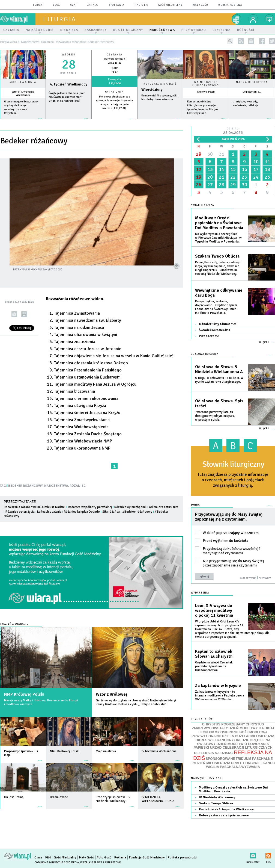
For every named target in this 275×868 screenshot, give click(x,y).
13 (210, 169)
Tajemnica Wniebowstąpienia (81, 427)
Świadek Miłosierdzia (215, 330)
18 (267, 169)
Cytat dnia (114, 92)
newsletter (251, 41)
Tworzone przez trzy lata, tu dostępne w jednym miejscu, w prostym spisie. (215, 416)
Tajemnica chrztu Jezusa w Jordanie (88, 349)
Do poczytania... (252, 92)
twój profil (253, 19)
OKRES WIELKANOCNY (215, 740)
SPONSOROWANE (220, 759)
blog (56, 5)
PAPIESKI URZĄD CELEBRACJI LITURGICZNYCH (233, 748)
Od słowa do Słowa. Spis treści (219, 403)
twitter (272, 41)
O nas (38, 857)
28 (222, 185)
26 (199, 185)
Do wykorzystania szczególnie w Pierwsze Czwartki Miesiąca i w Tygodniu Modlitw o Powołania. (218, 238)
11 (267, 162)
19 (199, 177)
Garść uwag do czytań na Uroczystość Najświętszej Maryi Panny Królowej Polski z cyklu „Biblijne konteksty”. (136, 702)
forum (38, 5)
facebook (262, 41)
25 (267, 177)
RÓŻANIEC (78, 486)
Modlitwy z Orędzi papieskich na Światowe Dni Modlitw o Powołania (219, 223)
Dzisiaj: (233, 131)
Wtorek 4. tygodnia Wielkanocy (23, 93)
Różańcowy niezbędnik (130, 507)
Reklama (120, 857)
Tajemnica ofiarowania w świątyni (86, 335)
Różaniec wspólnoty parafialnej (90, 507)
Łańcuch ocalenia (49, 512)
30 (210, 154)
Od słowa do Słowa (205, 354)
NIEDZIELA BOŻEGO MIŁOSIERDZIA (245, 736)
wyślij (14, 314)
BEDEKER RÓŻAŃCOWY (26, 486)
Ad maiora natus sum (164, 507)
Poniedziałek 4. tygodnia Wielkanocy (226, 809)
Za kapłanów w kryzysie (218, 686)
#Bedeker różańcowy (137, 512)
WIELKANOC (265, 763)
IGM (48, 857)
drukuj (24, 314)
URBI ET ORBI (242, 763)
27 (210, 185)
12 (199, 169)
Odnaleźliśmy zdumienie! (218, 324)
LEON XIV (206, 732)
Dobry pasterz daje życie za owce (224, 815)
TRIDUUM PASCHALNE (254, 759)
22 (233, 177)
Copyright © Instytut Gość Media (57, 863)
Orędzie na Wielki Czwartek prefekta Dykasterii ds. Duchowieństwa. (214, 666)
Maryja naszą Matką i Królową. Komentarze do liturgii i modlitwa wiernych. (41, 702)
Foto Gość (104, 857)
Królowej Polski (206, 92)
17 (256, 169)
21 (222, 177)
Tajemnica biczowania (74, 391)
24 (256, 177)
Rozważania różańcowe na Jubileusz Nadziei (35, 507)
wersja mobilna (230, 5)
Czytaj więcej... (160, 121)
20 (210, 177)
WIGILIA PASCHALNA (223, 767)
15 (233, 169)
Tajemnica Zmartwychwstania (82, 420)
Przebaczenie (209, 336)
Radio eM (141, 5)
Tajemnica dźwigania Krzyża (80, 406)
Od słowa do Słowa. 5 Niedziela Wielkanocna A (219, 369)
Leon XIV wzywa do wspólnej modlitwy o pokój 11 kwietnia (214, 610)
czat (74, 5)
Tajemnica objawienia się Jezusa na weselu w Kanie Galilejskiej (114, 356)
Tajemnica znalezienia (75, 342)
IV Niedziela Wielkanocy (217, 797)
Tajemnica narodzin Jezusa (79, 327)
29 (199, 154)
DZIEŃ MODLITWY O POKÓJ (251, 728)
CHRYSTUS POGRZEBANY (224, 724)
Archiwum (265, 578)
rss (241, 41)
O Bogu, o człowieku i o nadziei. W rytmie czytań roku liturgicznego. (219, 380)
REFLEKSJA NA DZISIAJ (214, 753)
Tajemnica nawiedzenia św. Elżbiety (87, 320)
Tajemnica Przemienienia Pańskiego (88, 370)
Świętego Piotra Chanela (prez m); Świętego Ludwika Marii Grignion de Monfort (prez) (67, 97)
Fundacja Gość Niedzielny (147, 857)
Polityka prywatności (183, 857)
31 (222, 154)
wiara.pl (18, 19)
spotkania (117, 5)
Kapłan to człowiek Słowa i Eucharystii (214, 654)
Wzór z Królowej (111, 694)
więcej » (23, 121)
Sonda (195, 505)
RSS (268, 854)
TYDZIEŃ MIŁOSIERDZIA (211, 763)
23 (244, 177)
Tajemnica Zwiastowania (77, 313)
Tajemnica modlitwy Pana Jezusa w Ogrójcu (95, 384)
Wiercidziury (152, 89)
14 (222, 169)
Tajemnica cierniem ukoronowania (86, 398)
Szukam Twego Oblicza (217, 256)
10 (256, 162)
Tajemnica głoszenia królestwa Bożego (91, 363)
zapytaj (93, 5)
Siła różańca (111, 512)
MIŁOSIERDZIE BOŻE (232, 732)
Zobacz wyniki (248, 578)
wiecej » (69, 121)
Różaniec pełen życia (20, 512)
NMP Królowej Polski (24, 694)
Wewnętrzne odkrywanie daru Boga (219, 293)
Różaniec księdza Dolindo (82, 512)
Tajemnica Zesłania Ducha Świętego (88, 434)
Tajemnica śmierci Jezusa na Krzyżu (87, 413)
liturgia (60, 19)
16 (244, 169)
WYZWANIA (250, 767)
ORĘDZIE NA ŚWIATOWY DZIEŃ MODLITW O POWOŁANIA (234, 742)
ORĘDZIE (242, 740)
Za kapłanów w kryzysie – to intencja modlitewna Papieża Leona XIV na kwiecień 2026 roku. (220, 696)
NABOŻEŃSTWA (56, 486)
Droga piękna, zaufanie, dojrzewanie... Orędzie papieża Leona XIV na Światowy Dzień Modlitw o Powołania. (216, 307)
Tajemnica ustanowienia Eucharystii (87, 377)
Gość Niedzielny (170, 5)
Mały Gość (200, 5)
